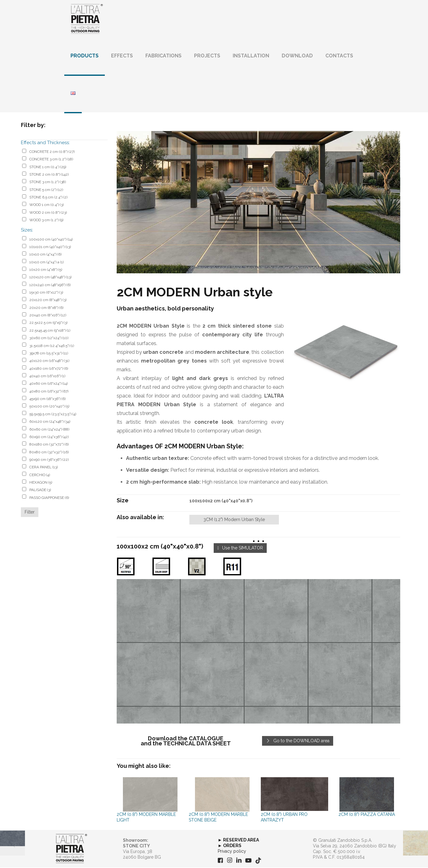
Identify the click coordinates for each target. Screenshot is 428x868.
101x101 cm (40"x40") (50, 247)
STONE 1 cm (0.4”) (48, 167)
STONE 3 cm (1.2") (48, 183)
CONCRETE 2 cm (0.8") (52, 152)
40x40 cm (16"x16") (47, 376)
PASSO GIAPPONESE (49, 498)
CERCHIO (40, 475)
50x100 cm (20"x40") (49, 407)
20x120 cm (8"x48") (48, 300)
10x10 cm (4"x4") (45, 255)
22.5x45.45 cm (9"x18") (50, 331)
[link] (258, 652)
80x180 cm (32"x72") (49, 445)
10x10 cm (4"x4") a (46, 262)
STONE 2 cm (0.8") (49, 175)
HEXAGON (41, 483)
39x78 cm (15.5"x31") (49, 354)
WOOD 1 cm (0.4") (46, 205)
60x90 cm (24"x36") (49, 437)
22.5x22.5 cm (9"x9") (48, 323)
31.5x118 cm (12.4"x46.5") (52, 346)
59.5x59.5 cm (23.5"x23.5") (53, 414)
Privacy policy (232, 851)
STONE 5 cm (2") (46, 190)
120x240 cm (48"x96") (50, 285)
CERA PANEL (44, 468)
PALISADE (40, 490)
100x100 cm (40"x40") (51, 240)
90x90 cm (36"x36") (49, 460)
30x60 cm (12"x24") (49, 339)
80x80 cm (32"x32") (49, 452)
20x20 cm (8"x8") (46, 308)
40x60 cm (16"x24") (49, 384)
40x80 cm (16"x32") (49, 392)
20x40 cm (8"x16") (48, 316)
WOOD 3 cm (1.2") (46, 221)
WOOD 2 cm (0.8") (48, 213)
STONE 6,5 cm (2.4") (48, 198)
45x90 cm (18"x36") (47, 399)
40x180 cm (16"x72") (49, 369)
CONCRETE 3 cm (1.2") (51, 160)
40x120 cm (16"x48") (49, 361)
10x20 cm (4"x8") (46, 270)
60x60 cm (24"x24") (49, 430)
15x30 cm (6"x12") (46, 293)
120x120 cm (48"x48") (50, 278)
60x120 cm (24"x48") (50, 422)
